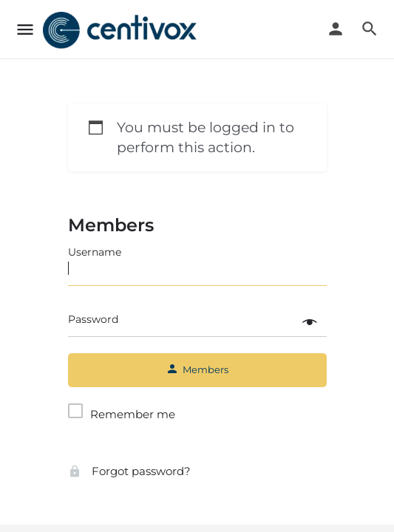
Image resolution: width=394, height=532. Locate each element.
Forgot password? (129, 471)
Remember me (133, 414)
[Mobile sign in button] (336, 29)
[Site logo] (122, 30)
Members (111, 225)
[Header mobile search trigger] (370, 29)
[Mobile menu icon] (25, 30)
